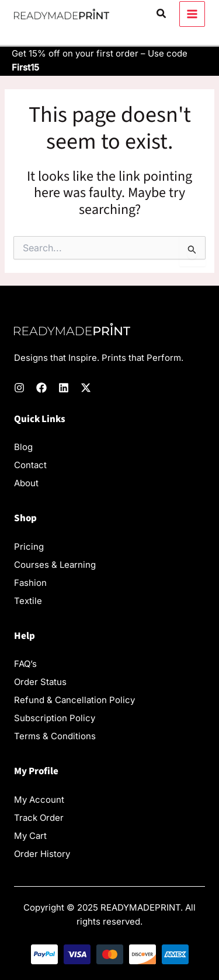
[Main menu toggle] (192, 14)
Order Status (40, 682)
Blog (23, 447)
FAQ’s (25, 664)
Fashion (30, 583)
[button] (162, 14)
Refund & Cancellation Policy (74, 700)
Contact (30, 465)
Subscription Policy (55, 718)
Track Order (39, 818)
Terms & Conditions (55, 736)
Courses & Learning (55, 565)
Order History (42, 854)
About (26, 483)
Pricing (29, 547)
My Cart (30, 836)
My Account (39, 800)
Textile (28, 601)
